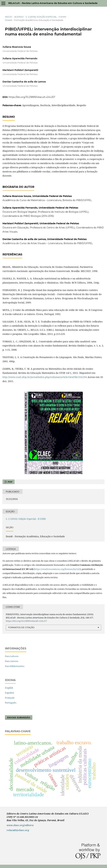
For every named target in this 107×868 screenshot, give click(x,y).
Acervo (19, 17)
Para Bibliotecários (15, 666)
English (9, 688)
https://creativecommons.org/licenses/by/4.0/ (57, 569)
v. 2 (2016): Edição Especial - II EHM (46, 17)
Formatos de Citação (21, 627)
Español (9, 693)
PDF (10, 482)
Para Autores (12, 661)
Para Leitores (12, 656)
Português (11, 703)
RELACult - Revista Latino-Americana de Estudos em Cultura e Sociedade (53, 3)
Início (9, 17)
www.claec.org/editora (20, 825)
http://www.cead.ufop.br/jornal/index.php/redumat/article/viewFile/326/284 (45, 377)
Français (10, 698)
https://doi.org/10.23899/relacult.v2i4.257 (32, 97)
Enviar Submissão (19, 717)
